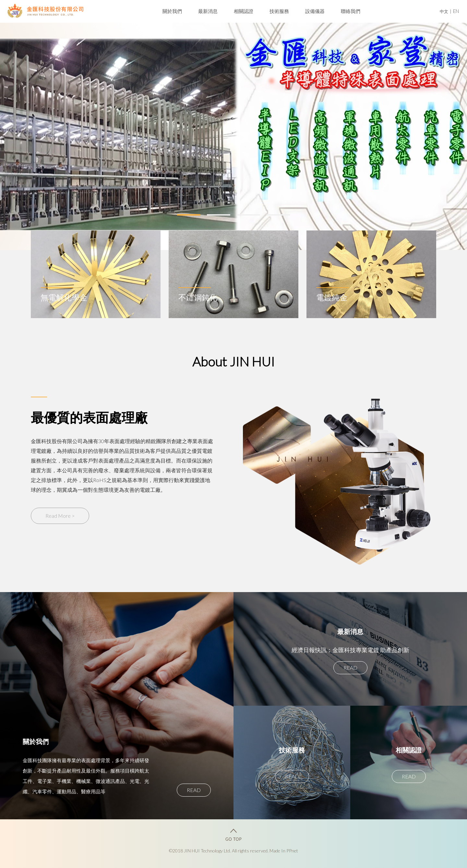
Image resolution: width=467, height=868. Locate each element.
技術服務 (279, 11)
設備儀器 (315, 11)
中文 (444, 11)
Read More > (60, 516)
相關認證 (244, 11)
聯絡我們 (351, 11)
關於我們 (172, 11)
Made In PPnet (284, 851)
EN (456, 11)
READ (194, 790)
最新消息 (208, 11)
